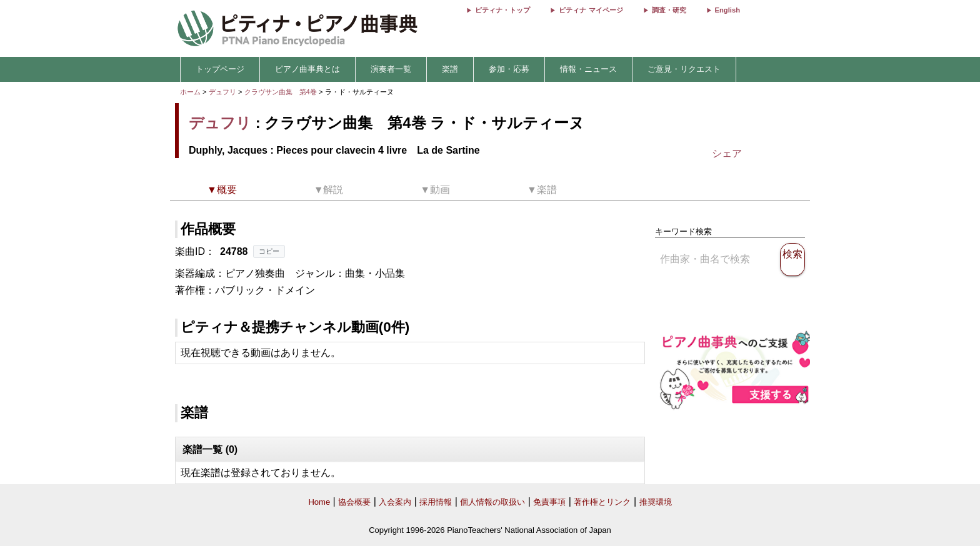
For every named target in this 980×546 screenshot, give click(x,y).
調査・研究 (669, 10)
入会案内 (395, 502)
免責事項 (549, 502)
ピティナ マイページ (591, 10)
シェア (727, 153)
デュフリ (222, 92)
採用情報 (436, 502)
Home (319, 502)
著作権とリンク (602, 502)
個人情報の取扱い (492, 502)
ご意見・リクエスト (684, 69)
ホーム (190, 92)
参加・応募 (509, 69)
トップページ (220, 69)
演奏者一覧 (391, 69)
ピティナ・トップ (502, 10)
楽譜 (450, 69)
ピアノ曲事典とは (307, 69)
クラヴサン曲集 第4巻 (282, 92)
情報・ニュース (588, 69)
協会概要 (354, 502)
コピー (269, 251)
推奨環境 (656, 502)
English (727, 10)
